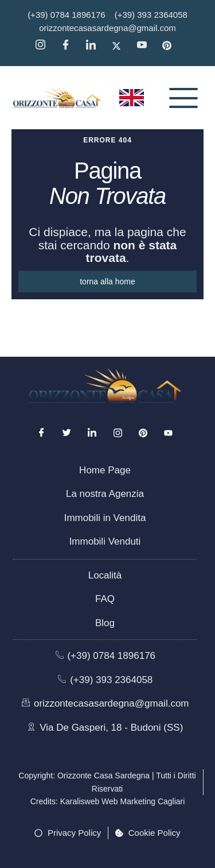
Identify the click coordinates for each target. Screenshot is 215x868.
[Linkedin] (95, 46)
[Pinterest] (171, 46)
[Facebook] (69, 46)
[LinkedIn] (92, 433)
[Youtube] (168, 433)
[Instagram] (44, 46)
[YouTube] (146, 46)
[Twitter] (120, 46)
